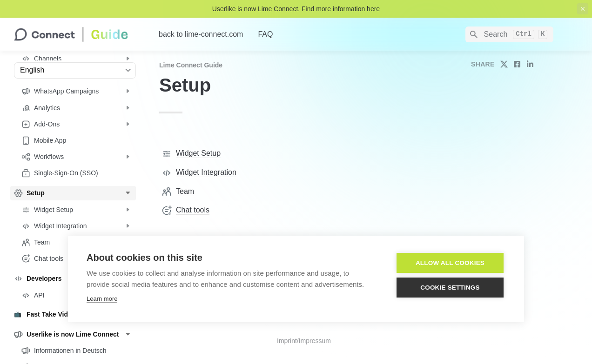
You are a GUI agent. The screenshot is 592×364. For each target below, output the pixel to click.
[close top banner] (583, 9)
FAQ (265, 34)
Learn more (102, 299)
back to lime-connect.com (201, 34)
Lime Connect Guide (191, 65)
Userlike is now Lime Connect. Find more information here (296, 9)
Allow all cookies (450, 263)
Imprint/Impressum (304, 341)
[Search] (509, 34)
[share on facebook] (517, 64)
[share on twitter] (504, 64)
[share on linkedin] (530, 64)
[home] (79, 34)
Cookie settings (450, 288)
